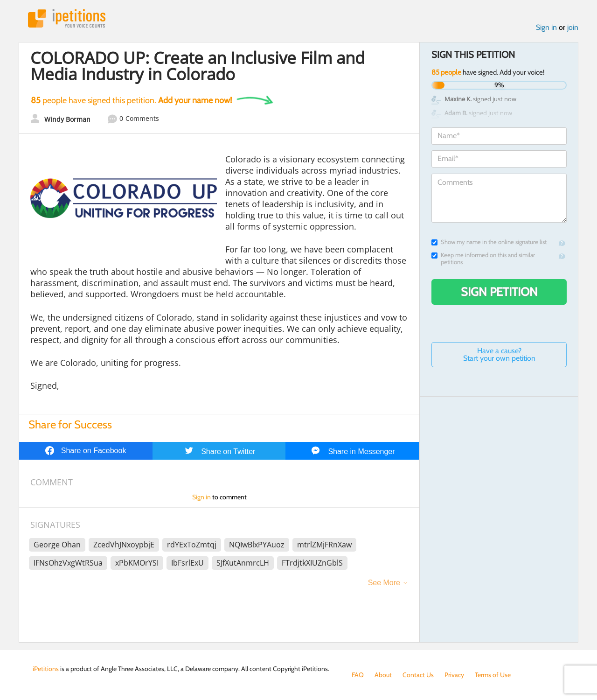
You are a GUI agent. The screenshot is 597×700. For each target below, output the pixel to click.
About (383, 675)
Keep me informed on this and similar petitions (483, 259)
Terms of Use (493, 675)
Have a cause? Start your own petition (499, 354)
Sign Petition (499, 292)
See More (384, 583)
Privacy (454, 675)
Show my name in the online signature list (489, 242)
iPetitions (67, 18)
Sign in (546, 27)
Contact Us (418, 675)
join (573, 27)
